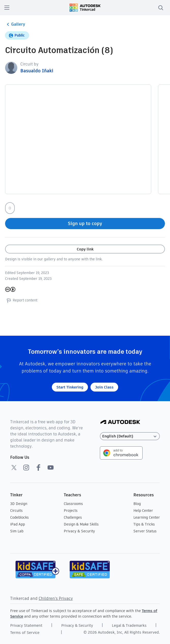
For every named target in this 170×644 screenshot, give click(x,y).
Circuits (16, 511)
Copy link (85, 249)
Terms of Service (25, 632)
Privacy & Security (79, 531)
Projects (71, 511)
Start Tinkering (70, 387)
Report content (21, 300)
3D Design (19, 504)
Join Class (104, 387)
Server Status (145, 531)
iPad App (18, 524)
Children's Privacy (56, 598)
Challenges (73, 517)
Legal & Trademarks (129, 625)
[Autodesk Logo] (120, 422)
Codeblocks (19, 517)
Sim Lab (17, 531)
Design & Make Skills (81, 524)
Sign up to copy (85, 223)
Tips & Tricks (144, 524)
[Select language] (130, 436)
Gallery (15, 24)
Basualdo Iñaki (37, 71)
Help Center (143, 511)
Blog (137, 504)
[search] (161, 8)
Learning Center (147, 517)
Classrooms (73, 504)
